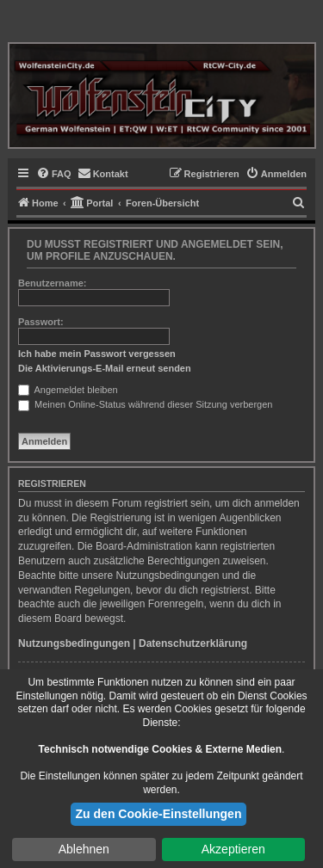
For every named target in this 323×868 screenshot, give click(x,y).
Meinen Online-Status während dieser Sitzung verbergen (145, 404)
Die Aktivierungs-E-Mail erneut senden (105, 368)
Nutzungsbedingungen (74, 643)
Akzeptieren (233, 849)
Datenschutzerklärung (193, 643)
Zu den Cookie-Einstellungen (159, 814)
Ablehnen (84, 849)
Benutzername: (52, 283)
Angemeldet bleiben (68, 390)
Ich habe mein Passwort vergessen (97, 354)
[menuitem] (54, 174)
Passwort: (41, 322)
